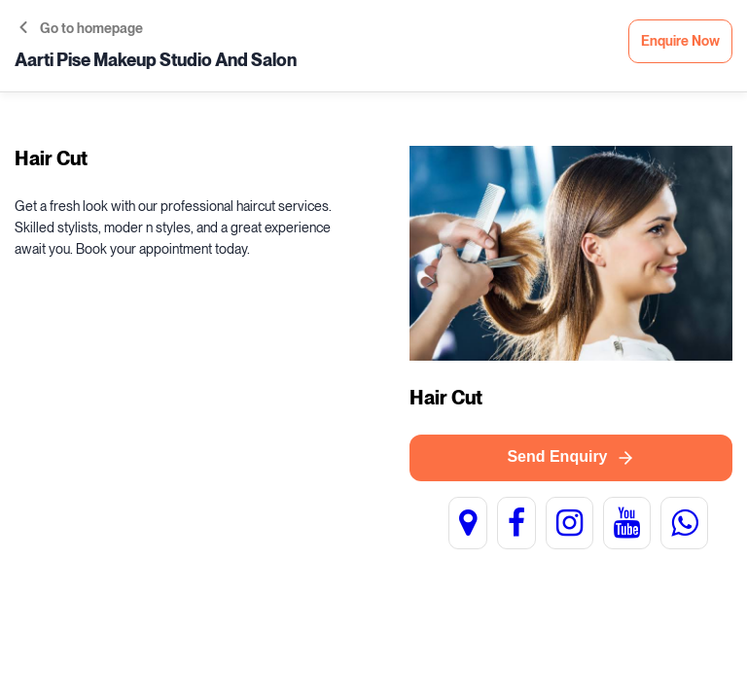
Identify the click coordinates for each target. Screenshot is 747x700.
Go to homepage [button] (81, 29)
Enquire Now (680, 41)
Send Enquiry (570, 458)
